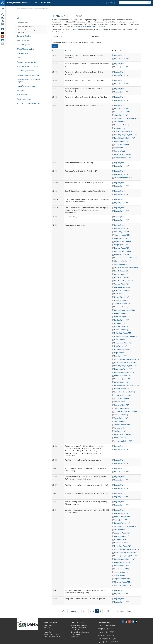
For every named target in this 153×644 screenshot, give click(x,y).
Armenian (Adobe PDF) (122, 241)
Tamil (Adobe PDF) (121, 415)
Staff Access (48, 625)
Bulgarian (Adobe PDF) (122, 251)
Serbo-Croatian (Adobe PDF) (125, 392)
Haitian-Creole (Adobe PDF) (124, 287)
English (100, 625)
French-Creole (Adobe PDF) (124, 281)
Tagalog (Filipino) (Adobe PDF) (125, 411)
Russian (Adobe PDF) (122, 141)
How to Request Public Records (28, 66)
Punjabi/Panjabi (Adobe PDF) (125, 138)
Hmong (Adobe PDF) (122, 297)
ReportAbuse (3, 22)
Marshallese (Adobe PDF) (123, 131)
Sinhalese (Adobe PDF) (122, 395)
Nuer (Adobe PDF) (121, 356)
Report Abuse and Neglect (52, 637)
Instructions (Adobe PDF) (123, 178)
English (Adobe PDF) (122, 58)
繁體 (104, 629)
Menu (3, 9)
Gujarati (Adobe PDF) (122, 284)
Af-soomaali (102, 635)
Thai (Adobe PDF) (121, 421)
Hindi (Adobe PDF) (121, 294)
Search (150, 3)
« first (64, 611)
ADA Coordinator (23, 95)
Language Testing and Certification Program (29, 81)
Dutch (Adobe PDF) (121, 274)
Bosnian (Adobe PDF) (122, 248)
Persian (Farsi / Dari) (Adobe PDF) (126, 135)
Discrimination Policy (24, 99)
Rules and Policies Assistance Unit (28, 75)
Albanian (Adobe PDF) (122, 232)
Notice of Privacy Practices (80, 632)
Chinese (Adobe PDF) (122, 122)
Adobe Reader (75, 630)
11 (113, 611)
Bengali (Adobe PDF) (122, 245)
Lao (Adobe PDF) (120, 128)
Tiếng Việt (101, 639)
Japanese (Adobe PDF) (122, 303)
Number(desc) (58, 51)
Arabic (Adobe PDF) (121, 115)
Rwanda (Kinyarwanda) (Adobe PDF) (127, 385)
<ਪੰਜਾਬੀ (111, 632)
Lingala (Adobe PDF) (122, 326)
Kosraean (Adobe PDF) (122, 317)
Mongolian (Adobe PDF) (123, 349)
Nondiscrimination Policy (79, 625)
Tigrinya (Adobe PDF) (122, 425)
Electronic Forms (23, 23)
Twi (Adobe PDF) (120, 431)
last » (129, 611)
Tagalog (100, 642)
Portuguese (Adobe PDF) (123, 369)
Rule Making (75, 637)
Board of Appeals (23, 53)
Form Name (94, 36)
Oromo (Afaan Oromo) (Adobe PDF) (127, 359)
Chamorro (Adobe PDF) (123, 261)
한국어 (109, 629)
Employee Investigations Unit (27, 62)
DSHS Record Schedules (26, 27)
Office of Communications (26, 49)
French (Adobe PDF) (121, 277)
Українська (110, 635)
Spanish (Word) (120, 151)
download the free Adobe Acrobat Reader (91, 26)
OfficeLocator (3, 16)
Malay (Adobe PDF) (121, 330)
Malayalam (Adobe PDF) (123, 333)
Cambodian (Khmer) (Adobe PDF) (126, 118)
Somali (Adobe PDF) (121, 144)
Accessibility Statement (79, 628)
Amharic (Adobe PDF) (122, 112)
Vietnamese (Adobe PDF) (123, 158)
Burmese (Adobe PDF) (122, 255)
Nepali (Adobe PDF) (121, 353)
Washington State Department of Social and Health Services (30, 3)
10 (108, 611)
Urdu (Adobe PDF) (121, 438)
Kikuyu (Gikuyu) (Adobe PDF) (124, 310)
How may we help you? (109, 2)
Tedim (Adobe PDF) (121, 418)
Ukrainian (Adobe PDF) (122, 154)
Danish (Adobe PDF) (121, 271)
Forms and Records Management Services (29, 31)
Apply (55, 46)
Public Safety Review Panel (26, 71)
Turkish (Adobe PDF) (122, 428)
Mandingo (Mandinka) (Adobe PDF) (127, 336)
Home (19, 9)
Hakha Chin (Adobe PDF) (123, 290)
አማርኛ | (108, 639)
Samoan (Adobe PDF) (122, 389)
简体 (99, 629)
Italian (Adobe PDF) (121, 300)
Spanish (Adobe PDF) (122, 148)
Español (106, 625)
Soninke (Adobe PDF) (122, 402)
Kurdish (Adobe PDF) (122, 320)
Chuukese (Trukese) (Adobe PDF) (126, 268)
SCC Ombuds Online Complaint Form (29, 103)
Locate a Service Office (51, 634)
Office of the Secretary (28, 9)
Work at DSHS (48, 630)
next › (122, 611)
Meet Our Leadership (24, 40)
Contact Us (47, 632)
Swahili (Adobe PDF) (121, 408)
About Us (47, 628)
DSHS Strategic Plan (24, 45)
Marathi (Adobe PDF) (122, 340)
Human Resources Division (26, 86)
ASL (118, 642)
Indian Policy (21, 90)
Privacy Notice (75, 634)
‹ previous (72, 611)
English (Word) (120, 55)
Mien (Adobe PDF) (121, 346)
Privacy (19, 58)
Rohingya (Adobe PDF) (122, 375)
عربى (100, 632)
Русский (113, 625)
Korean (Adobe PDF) (122, 125)
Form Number (57, 36)
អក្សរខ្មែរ (105, 632)
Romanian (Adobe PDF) (123, 379)
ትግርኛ (114, 642)
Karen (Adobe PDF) (121, 307)
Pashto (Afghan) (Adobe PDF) (125, 362)
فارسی (113, 639)
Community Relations (24, 36)
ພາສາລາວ (107, 642)
